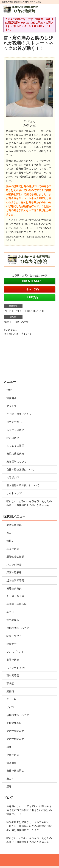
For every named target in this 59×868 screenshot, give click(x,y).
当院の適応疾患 (15, 454)
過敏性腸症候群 (15, 557)
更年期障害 (13, 676)
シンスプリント (15, 652)
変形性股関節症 (15, 739)
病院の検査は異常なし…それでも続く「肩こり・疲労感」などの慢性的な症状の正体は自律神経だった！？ (29, 826)
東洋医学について (17, 462)
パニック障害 (14, 565)
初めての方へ (14, 422)
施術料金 (11, 398)
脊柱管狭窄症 (14, 723)
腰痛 (9, 786)
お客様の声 (13, 477)
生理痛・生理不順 (17, 604)
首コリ (10, 533)
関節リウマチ (14, 636)
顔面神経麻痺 (14, 572)
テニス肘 (11, 699)
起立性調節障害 (15, 580)
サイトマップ (14, 493)
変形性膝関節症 (15, 731)
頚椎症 (10, 541)
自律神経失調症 (15, 771)
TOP (9, 390)
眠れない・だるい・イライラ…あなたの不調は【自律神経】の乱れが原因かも (29, 503)
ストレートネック (17, 668)
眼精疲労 (11, 644)
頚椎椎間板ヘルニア (18, 715)
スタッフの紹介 (15, 430)
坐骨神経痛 (13, 755)
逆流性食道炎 (14, 588)
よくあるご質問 (15, 446)
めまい (10, 612)
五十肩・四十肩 (15, 596)
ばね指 (10, 707)
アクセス (11, 406)
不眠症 (10, 684)
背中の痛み (13, 620)
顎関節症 (11, 763)
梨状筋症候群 (14, 525)
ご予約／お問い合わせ (19, 414)
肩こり (10, 779)
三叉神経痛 (13, 549)
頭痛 (9, 747)
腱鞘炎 (10, 691)
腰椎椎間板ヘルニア (18, 628)
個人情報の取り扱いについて (23, 485)
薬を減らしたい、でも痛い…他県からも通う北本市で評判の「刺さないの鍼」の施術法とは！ (29, 810)
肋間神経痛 (13, 660)
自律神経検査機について (20, 469)
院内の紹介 (13, 438)
